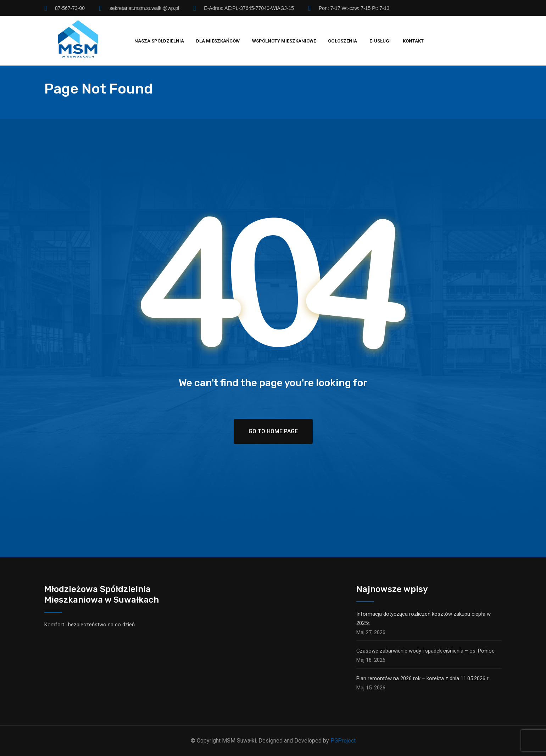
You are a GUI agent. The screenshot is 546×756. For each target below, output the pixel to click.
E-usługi (380, 41)
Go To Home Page (273, 431)
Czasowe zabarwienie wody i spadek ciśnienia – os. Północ (425, 651)
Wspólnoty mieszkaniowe (284, 41)
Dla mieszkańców (218, 41)
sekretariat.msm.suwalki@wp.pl (144, 8)
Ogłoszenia (342, 41)
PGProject (343, 741)
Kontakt (413, 41)
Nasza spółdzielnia (159, 41)
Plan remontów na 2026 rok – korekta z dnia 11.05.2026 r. (423, 678)
